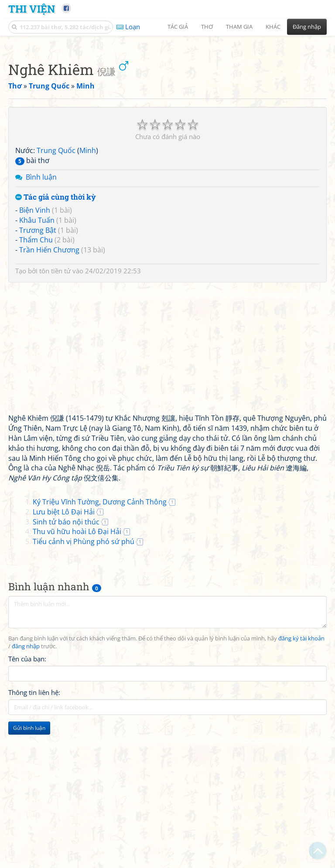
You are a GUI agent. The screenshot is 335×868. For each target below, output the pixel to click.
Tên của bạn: (27, 781)
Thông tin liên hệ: (34, 814)
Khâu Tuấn (37, 342)
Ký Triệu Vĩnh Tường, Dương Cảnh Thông (100, 624)
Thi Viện (32, 9)
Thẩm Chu (36, 362)
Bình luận (41, 299)
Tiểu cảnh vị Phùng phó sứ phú (84, 664)
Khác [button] (273, 27)
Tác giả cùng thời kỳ (56, 319)
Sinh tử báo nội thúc (66, 644)
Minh (88, 272)
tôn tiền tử (55, 393)
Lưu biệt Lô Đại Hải (64, 634)
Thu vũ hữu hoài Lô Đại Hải (77, 654)
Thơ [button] (207, 27)
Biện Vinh (35, 332)
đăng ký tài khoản (301, 761)
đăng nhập (26, 768)
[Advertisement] (167, 102)
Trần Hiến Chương (49, 372)
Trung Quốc (56, 272)
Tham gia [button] (239, 27)
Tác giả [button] (178, 27)
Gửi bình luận (29, 850)
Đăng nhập (307, 27)
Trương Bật (38, 352)
